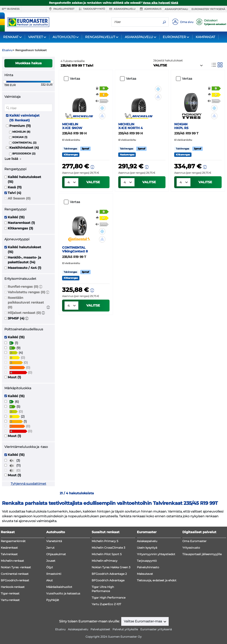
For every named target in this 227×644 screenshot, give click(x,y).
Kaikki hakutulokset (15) (24, 179)
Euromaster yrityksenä (208, 9)
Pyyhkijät (53, 600)
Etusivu (60, 629)
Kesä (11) (15, 187)
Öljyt (50, 567)
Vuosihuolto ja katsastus (63, 593)
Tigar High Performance (109, 598)
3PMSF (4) (16, 318)
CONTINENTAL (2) (24, 143)
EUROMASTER (174, 37)
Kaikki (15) (16, 217)
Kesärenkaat (9, 548)
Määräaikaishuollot (59, 587)
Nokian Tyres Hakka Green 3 (111, 567)
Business (11, 9)
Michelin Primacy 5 (105, 541)
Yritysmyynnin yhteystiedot (156, 554)
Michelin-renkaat (12, 561)
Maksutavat (145, 574)
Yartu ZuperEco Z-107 (106, 604)
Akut (50, 580)
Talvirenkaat (9, 554)
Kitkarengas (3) (20, 228)
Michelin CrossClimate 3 (108, 548)
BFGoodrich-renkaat (15, 580)
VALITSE (93, 182)
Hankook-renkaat (13, 587)
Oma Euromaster (194, 541)
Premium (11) (20, 126)
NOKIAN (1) (20, 137)
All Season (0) (19, 198)
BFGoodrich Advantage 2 (109, 574)
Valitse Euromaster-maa (143, 621)
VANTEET (36, 37)
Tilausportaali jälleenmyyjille (202, 554)
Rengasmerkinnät (13, 541)
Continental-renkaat (15, 574)
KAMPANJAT (205, 37)
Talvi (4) (14, 193)
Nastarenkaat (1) (21, 223)
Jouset (51, 561)
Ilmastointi (54, 574)
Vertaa (75, 79)
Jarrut (50, 548)
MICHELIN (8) (21, 132)
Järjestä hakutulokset (168, 60)
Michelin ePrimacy (105, 561)
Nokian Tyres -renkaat (16, 567)
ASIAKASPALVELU (139, 37)
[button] (41, 287)
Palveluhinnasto (148, 567)
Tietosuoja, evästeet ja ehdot (157, 580)
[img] (102, 108)
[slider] (5, 82)
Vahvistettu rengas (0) (26, 292)
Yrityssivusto (191, 548)
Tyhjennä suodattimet (28, 484)
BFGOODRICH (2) (24, 154)
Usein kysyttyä (147, 548)
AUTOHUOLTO (64, 37)
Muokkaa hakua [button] (28, 63)
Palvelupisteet (61, 9)
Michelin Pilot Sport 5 (107, 554)
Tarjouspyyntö (91, 9)
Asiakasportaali (176, 9)
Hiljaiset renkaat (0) (24, 313)
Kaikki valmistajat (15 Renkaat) (24, 118)
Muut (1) (14, 377)
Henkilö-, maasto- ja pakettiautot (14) (24, 260)
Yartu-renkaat (10, 600)
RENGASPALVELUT (100, 37)
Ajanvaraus (150, 9)
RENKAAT (11, 37)
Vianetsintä (54, 541)
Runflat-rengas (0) (23, 287)
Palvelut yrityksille (125, 629)
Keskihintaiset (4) (24, 148)
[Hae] (136, 22)
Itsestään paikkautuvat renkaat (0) (26, 302)
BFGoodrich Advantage (108, 580)
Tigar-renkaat (10, 593)
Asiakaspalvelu (122, 9)
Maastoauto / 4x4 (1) (25, 268)
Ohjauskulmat (56, 554)
